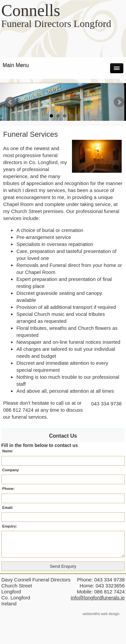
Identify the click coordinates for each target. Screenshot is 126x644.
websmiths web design (101, 614)
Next (119, 102)
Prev (10, 102)
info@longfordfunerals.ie (98, 598)
